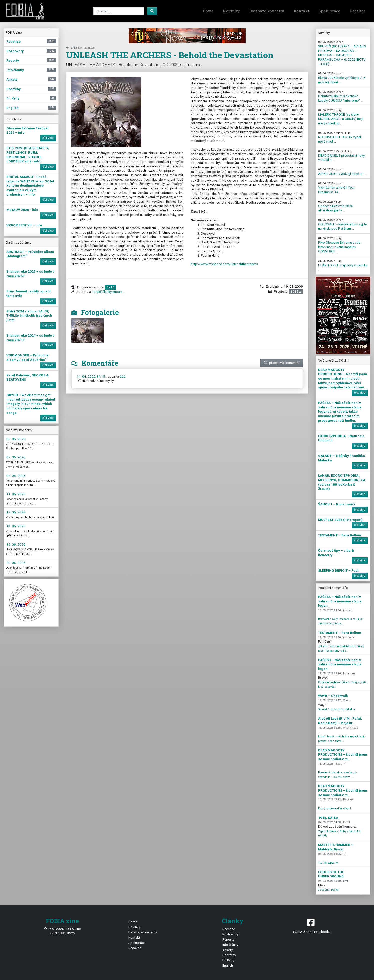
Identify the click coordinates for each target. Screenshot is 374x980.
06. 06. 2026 (16, 439)
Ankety (227, 950)
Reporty (228, 939)
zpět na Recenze (80, 48)
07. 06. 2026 (16, 457)
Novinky (231, 11)
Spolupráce (329, 11)
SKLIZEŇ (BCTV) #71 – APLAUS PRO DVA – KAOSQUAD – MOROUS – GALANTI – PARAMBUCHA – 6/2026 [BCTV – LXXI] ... (342, 53)
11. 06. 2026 (16, 494)
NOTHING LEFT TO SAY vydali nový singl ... (340, 137)
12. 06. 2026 (16, 512)
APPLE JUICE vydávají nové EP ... (342, 172)
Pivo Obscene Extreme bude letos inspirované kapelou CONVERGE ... (339, 245)
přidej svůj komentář (282, 363)
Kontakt (301, 11)
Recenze (229, 929)
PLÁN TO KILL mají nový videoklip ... (343, 265)
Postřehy (229, 955)
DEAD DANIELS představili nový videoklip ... (341, 156)
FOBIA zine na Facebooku (312, 925)
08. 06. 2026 (16, 476)
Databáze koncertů (267, 11)
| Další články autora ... (109, 292)
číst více (48, 138)
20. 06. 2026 (16, 563)
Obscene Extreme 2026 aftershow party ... (336, 206)
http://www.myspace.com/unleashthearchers (224, 264)
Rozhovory (230, 934)
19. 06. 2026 (16, 544)
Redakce (358, 11)
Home (208, 11)
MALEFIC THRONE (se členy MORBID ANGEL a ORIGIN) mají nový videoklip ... (341, 117)
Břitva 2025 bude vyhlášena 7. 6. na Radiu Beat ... (342, 78)
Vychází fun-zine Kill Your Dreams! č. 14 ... (336, 188)
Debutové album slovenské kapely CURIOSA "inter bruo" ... (340, 96)
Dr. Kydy (228, 960)
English (228, 965)
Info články (230, 945)
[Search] (119, 11)
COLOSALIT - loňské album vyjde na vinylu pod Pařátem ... (342, 224)
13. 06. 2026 (16, 526)
